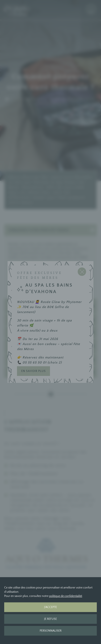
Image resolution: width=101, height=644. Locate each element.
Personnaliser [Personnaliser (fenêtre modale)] (51, 631)
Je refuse (50, 619)
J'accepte (50, 607)
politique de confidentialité (66, 596)
